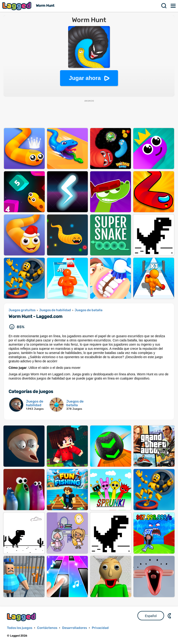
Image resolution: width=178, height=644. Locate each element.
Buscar (164, 6)
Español (151, 616)
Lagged (17, 6)
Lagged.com (22, 617)
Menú (173, 6)
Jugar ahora (85, 78)
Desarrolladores (75, 628)
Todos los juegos (20, 628)
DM (170, 616)
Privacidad (100, 628)
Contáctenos (47, 628)
